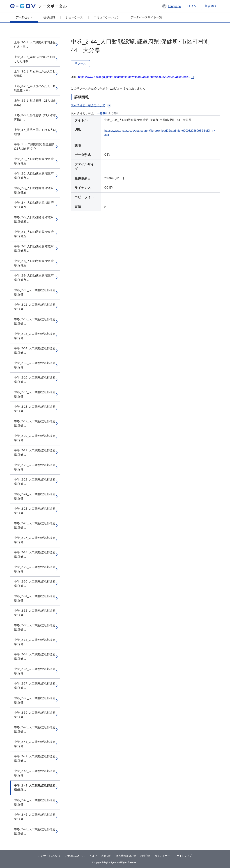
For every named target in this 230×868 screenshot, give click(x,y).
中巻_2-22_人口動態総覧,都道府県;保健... (35, 467)
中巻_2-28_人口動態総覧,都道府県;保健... (35, 555)
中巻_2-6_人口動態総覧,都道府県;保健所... (34, 234)
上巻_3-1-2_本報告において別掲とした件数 (35, 59)
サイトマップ (184, 856)
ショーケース (74, 17)
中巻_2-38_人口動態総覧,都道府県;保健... (35, 700)
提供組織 (49, 17)
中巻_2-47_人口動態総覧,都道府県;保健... (35, 831)
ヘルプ (93, 856)
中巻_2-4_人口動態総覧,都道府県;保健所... (34, 205)
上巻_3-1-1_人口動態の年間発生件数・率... (35, 45)
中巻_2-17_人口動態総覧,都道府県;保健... (35, 394)
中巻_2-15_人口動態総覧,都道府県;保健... (35, 365)
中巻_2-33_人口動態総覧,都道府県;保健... (35, 627)
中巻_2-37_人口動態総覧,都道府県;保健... (35, 686)
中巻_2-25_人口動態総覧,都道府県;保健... (35, 511)
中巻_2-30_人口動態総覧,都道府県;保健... (35, 584)
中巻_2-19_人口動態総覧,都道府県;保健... (35, 423)
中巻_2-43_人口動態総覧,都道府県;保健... (35, 773)
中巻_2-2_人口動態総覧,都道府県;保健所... (34, 176)
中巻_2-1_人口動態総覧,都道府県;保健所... (34, 161)
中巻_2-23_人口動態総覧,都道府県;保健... (35, 482)
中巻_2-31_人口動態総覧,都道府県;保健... (35, 598)
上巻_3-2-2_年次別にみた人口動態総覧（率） (35, 88)
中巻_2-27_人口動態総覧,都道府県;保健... (35, 540)
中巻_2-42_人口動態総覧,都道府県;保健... (35, 759)
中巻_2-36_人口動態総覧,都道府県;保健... (35, 671)
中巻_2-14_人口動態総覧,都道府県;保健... (35, 351)
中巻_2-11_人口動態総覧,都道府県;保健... (35, 307)
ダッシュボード (164, 856)
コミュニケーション (107, 17)
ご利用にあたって (75, 856)
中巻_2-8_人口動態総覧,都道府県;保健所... (34, 263)
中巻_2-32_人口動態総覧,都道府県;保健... (35, 613)
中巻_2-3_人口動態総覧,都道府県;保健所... (34, 190)
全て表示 (113, 113)
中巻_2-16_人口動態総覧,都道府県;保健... (35, 380)
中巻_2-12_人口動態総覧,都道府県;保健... (35, 321)
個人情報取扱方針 (126, 856)
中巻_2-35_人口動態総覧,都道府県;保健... (35, 657)
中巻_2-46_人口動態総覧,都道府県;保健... (35, 817)
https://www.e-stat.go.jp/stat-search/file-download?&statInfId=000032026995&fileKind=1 (134, 77)
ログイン (191, 6)
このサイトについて (50, 856)
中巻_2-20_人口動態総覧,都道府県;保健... (35, 438)
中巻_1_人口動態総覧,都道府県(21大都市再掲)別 (34, 147)
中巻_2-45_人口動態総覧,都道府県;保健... (35, 802)
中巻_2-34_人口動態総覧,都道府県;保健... (35, 642)
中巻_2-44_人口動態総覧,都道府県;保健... (35, 788)
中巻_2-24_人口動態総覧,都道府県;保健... (35, 496)
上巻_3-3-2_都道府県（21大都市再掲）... (35, 117)
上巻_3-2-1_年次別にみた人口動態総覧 (35, 74)
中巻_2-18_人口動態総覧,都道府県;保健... (35, 409)
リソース (80, 63)
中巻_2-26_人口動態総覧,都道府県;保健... (35, 525)
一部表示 (102, 113)
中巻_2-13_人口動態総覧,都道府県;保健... (35, 336)
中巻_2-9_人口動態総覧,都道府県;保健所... (34, 278)
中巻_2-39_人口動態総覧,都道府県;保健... (35, 715)
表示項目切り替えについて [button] (91, 105)
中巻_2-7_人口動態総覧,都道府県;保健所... (34, 249)
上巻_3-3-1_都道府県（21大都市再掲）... (35, 103)
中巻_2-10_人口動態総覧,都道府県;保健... (35, 292)
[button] (171, 6)
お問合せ (145, 856)
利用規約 (107, 856)
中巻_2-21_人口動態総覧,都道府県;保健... (35, 453)
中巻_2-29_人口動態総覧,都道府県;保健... (35, 569)
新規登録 (210, 6)
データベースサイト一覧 (146, 17)
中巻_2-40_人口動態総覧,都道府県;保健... (35, 729)
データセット (24, 17)
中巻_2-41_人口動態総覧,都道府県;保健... (35, 744)
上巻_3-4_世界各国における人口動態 (35, 132)
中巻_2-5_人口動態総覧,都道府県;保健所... (34, 219)
